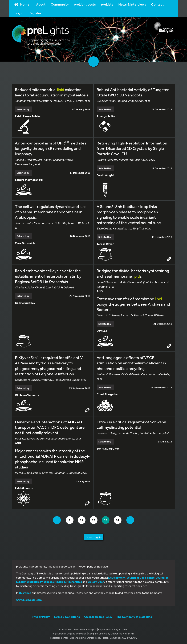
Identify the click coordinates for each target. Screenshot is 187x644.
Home (22, 4)
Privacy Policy (41, 617)
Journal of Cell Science (141, 578)
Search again (94, 537)
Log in (19, 13)
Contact (157, 4)
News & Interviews (132, 4)
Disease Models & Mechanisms (63, 582)
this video (25, 593)
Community (60, 4)
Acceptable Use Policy (98, 617)
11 (83, 520)
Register (35, 13)
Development (117, 578)
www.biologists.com (29, 600)
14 (119, 520)
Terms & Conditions (67, 617)
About (41, 4)
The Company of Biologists (134, 617)
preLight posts (85, 4)
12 (95, 520)
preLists (107, 4)
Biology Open (96, 582)
